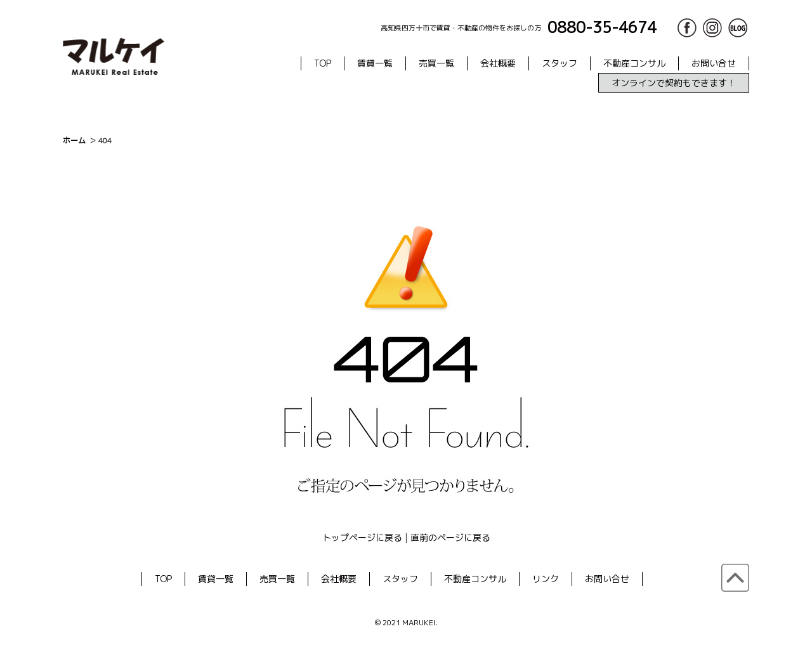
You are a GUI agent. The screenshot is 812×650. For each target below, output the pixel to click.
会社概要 (498, 63)
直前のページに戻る (450, 537)
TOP (323, 63)
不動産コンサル (634, 63)
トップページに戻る (362, 537)
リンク (546, 579)
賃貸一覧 (375, 63)
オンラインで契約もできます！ (674, 83)
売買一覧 (436, 63)
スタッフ (560, 63)
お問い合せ (714, 63)
